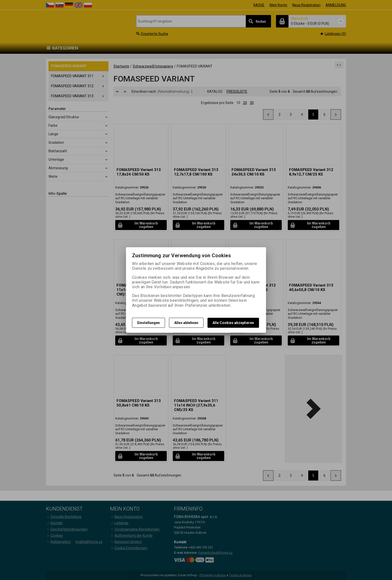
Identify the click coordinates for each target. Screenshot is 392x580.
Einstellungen (148, 323)
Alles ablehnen (186, 323)
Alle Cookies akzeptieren (233, 323)
